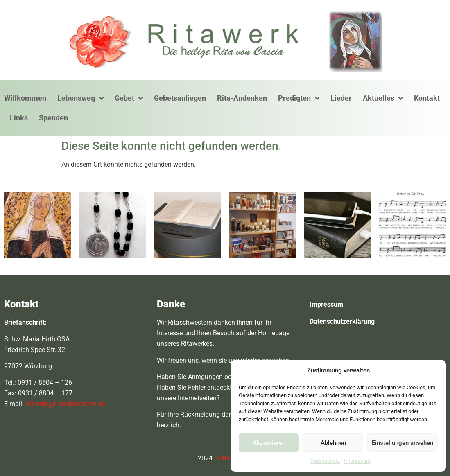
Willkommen (25, 98)
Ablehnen (333, 443)
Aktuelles (383, 98)
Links (19, 118)
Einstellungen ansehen (403, 443)
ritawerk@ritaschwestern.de (65, 404)
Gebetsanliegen (180, 98)
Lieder (341, 98)
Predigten (299, 98)
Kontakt (427, 98)
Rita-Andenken (242, 98)
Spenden (53, 118)
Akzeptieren (269, 443)
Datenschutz (325, 461)
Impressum (357, 461)
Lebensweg (80, 98)
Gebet (129, 98)
